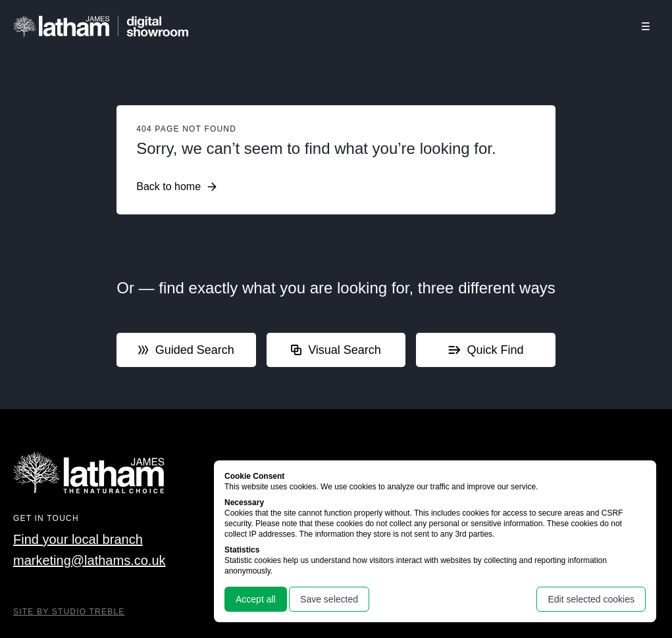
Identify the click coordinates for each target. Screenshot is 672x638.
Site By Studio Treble (69, 612)
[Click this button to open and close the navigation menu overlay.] (646, 26)
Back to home (176, 187)
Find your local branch (78, 539)
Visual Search (336, 350)
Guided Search (186, 350)
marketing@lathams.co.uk (90, 560)
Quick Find (486, 350)
